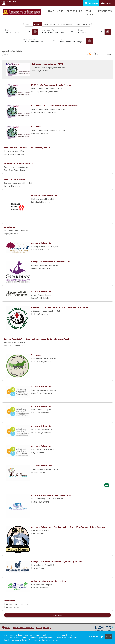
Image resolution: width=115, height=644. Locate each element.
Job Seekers (91, 3)
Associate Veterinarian (14, 179)
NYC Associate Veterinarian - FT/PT (47, 64)
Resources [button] (105, 11)
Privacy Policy (43, 627)
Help (6, 627)
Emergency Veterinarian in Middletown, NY (51, 262)
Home (51, 11)
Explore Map (49, 24)
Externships (74, 11)
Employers (107, 3)
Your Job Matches (66, 24)
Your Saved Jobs (83, 24)
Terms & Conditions (23, 627)
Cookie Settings (96, 637)
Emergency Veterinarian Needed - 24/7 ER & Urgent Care (57, 561)
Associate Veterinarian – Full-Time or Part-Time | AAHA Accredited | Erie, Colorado (68, 527)
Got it (109, 637)
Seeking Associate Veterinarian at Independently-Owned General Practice (38, 339)
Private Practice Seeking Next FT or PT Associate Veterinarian (60, 307)
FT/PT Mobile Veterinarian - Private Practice (51, 85)
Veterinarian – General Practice (18, 163)
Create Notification (103, 54)
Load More (58, 615)
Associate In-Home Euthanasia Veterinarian (51, 495)
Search (28, 24)
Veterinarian (37, 127)
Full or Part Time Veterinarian (45, 195)
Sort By (7, 54)
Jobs (60, 11)
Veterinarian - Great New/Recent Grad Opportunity (54, 106)
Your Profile (90, 13)
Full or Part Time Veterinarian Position (49, 581)
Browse (37, 24)
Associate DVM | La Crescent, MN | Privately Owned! (27, 148)
